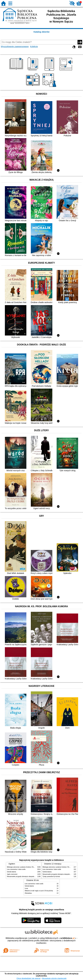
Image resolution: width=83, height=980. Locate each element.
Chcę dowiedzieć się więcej (28, 978)
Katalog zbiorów (41, 32)
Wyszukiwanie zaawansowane (15, 46)
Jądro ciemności (12, 874)
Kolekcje (34, 46)
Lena (26, 888)
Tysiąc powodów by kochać (51, 877)
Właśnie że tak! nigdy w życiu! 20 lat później (39, 891)
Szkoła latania (12, 872)
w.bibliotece (67, 938)
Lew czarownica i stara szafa (16, 869)
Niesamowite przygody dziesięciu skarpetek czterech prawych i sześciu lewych (32, 877)
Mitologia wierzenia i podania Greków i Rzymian (22, 867)
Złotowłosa (28, 893)
